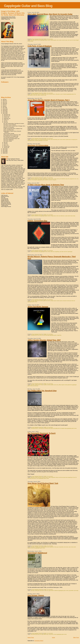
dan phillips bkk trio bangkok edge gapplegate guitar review (65, 428)
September (6, 118)
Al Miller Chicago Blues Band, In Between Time (46, 185)
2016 (4, 109)
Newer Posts (31, 638)
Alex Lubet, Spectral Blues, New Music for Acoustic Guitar (50, 14)
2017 (4, 108)
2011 (4, 150)
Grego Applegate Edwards (13, 159)
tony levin (50, 180)
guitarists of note (53, 547)
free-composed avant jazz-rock (44, 140)
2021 (4, 102)
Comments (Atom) (39, 641)
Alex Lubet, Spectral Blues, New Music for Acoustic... (14, 124)
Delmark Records (5, 196)
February (6, 146)
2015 (4, 110)
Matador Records (5, 201)
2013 (4, 113)
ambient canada (34, 179)
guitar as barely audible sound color (51, 385)
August (5, 120)
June (5, 122)
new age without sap (44, 634)
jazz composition (60, 547)
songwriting (59, 335)
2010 (4, 152)
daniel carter (38, 385)
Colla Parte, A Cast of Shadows (40, 46)
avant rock (46, 591)
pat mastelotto (62, 179)
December (6, 115)
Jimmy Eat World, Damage (38, 307)
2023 (4, 99)
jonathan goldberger (39, 141)
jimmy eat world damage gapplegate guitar (48, 335)
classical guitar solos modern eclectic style (59, 40)
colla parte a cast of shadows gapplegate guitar (65, 94)
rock (77, 179)
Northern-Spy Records (6, 204)
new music (66, 547)
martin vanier (56, 179)
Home (53, 638)
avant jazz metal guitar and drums (37, 591)
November (6, 116)
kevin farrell (45, 141)
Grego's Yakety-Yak (5, 19)
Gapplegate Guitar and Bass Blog (28, 6)
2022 (4, 101)
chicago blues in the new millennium (58, 216)
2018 (4, 106)
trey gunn (54, 180)
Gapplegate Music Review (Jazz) (8, 18)
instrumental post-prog (35, 634)
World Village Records (6, 207)
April (5, 144)
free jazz (42, 385)
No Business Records (6, 203)
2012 (4, 149)
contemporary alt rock (35, 335)
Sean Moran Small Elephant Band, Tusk (43, 483)
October (6, 117)
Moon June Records (6, 202)
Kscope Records (5, 200)
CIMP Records (4, 195)
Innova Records (5, 199)
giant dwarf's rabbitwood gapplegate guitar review (59, 591)
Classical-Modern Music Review (8, 17)
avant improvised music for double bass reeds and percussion (43, 94)
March (5, 145)
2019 (4, 105)
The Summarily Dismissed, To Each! (42, 433)
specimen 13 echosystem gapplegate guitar (36, 180)
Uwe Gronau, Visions (36, 595)
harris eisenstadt (54, 140)
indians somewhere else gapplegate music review (40, 252)
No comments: (50, 39)
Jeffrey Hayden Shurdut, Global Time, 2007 (44, 340)
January (6, 148)
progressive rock (73, 179)
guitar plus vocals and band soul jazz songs (39, 477)
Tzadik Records (5, 205)
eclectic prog (45, 179)
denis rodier (40, 179)
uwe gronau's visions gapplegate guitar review (58, 634)
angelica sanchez (34, 140)
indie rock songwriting (55, 252)
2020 (4, 104)
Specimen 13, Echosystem (38, 145)
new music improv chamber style (40, 95)
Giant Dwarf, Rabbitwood (37, 553)
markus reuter (51, 179)
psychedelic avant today (74, 591)
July (5, 121)
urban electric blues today (70, 216)
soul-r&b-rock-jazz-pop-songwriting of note (67, 477)
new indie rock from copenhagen (66, 252)
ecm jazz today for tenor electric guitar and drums (40, 301)
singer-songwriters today (53, 477)
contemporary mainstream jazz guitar (46, 428)
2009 (4, 153)
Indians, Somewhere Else (37, 221)
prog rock (67, 179)
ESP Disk (3, 198)
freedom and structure (45, 547)
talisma (46, 180)
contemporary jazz (34, 428)
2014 (4, 112)
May (5, 142)
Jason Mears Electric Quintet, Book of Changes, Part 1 (49, 100)
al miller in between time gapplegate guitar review (40, 216)
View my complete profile (7, 189)
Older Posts (76, 638)
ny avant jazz (36, 386)
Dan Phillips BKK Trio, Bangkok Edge (42, 391)
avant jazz (33, 385)
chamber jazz (38, 547)
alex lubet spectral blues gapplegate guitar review (40, 40)
